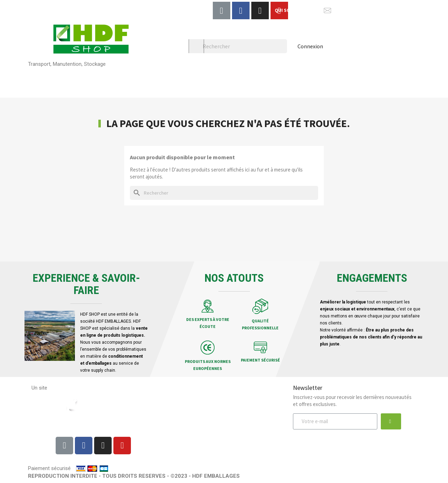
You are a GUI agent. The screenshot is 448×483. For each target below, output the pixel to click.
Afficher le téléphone (389, 10)
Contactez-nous (239, 440)
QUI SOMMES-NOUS (296, 10)
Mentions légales (239, 398)
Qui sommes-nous (239, 407)
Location (74, 89)
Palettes (40, 78)
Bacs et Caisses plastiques (266, 78)
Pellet (37, 89)
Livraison (173, 398)
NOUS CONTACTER (342, 10)
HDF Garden (372, 78)
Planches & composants (184, 78)
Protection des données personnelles (239, 423)
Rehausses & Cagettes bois (102, 78)
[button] (391, 421)
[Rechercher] (238, 46)
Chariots (328, 78)
